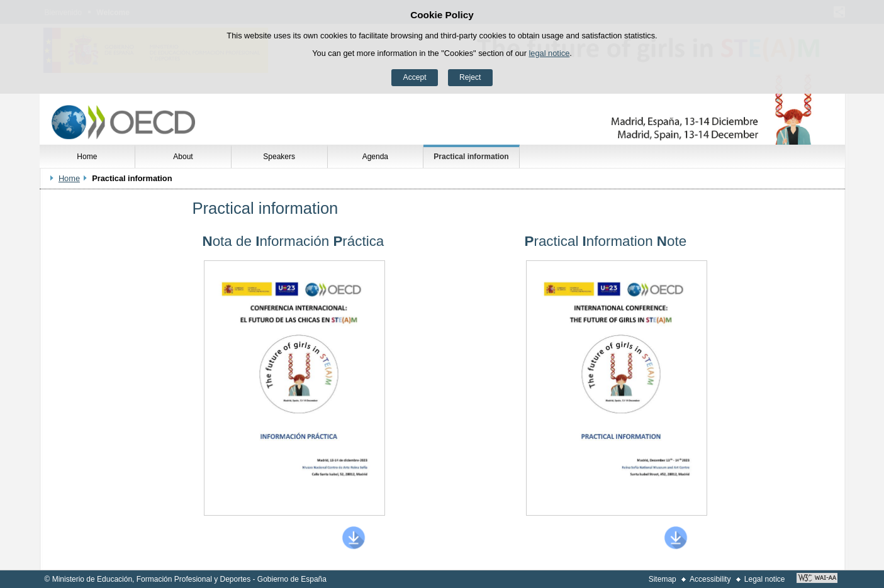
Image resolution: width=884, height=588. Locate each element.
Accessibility (710, 579)
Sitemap (663, 579)
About (183, 157)
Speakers (279, 157)
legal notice (550, 53)
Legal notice (765, 579)
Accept (415, 77)
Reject (470, 77)
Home (87, 157)
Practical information (471, 157)
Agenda (375, 157)
